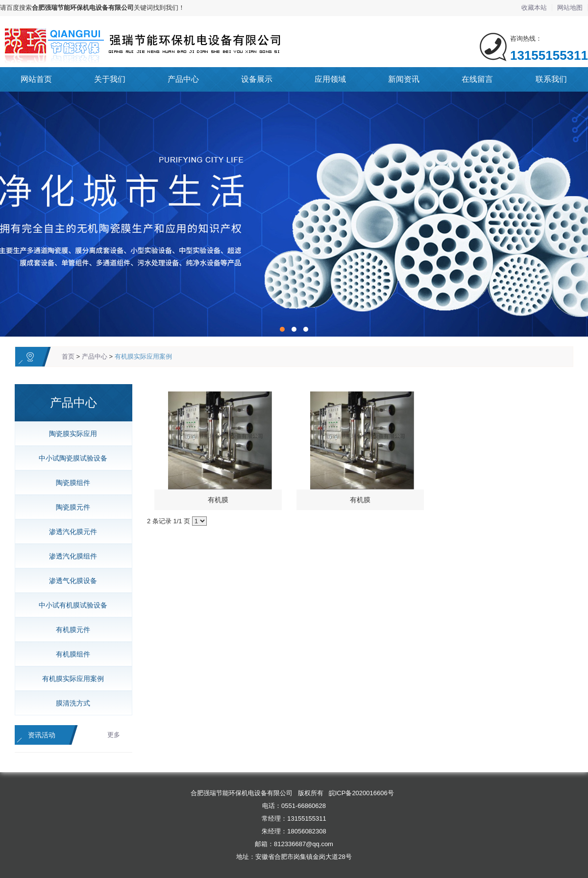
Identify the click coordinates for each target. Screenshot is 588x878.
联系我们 (551, 79)
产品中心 (183, 79)
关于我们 (110, 79)
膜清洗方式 (70, 703)
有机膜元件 (70, 630)
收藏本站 (534, 8)
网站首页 (36, 79)
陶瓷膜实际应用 (70, 434)
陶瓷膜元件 (70, 507)
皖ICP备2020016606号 (361, 793)
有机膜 (218, 500)
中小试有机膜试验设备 (70, 605)
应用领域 (330, 79)
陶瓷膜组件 (70, 483)
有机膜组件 (70, 654)
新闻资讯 (404, 79)
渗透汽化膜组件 (70, 556)
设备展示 (257, 79)
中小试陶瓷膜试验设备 (70, 458)
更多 (114, 735)
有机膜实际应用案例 (143, 356)
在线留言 (477, 79)
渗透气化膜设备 (70, 581)
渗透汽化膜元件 (70, 532)
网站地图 (570, 8)
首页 (68, 356)
